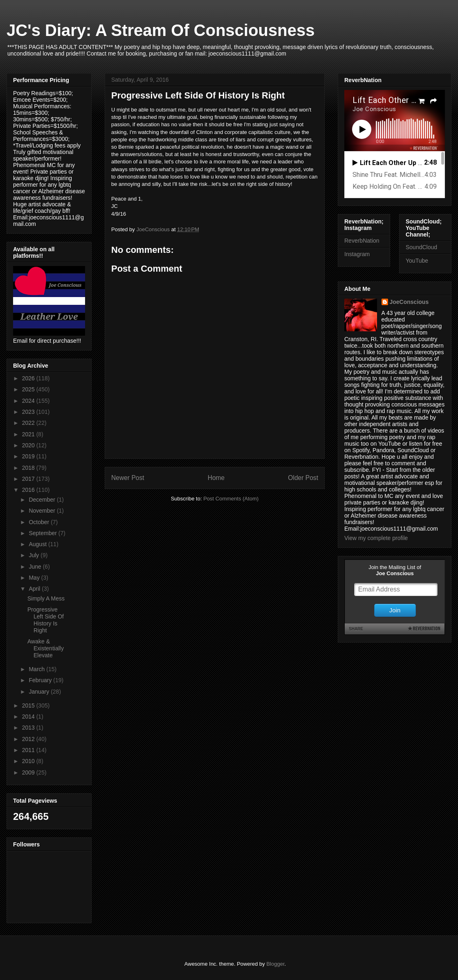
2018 (29, 468)
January (40, 692)
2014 (29, 717)
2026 (29, 378)
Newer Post (128, 478)
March (37, 669)
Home (216, 478)
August (38, 544)
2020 (29, 445)
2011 (29, 750)
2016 (29, 490)
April (35, 589)
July (35, 555)
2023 (29, 412)
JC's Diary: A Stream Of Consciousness (161, 30)
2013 (29, 728)
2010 (29, 761)
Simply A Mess (46, 598)
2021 (29, 434)
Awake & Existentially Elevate (46, 648)
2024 (29, 401)
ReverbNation (362, 241)
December (43, 500)
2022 (29, 423)
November (43, 511)
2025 (29, 389)
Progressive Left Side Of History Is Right (46, 620)
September (43, 533)
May (35, 578)
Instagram (357, 254)
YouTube (417, 261)
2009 (29, 772)
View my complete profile (376, 538)
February (41, 680)
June (36, 567)
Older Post (303, 478)
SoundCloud (421, 247)
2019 (29, 456)
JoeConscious (409, 302)
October (40, 522)
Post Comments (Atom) (231, 499)
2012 (29, 739)
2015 (29, 705)
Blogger (275, 964)
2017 (29, 479)
